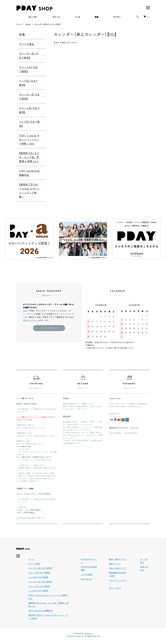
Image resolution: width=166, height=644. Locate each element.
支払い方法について (118, 568)
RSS (111, 588)
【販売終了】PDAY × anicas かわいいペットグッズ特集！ (30, 191)
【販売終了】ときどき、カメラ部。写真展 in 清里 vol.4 (29, 157)
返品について (115, 564)
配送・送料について (118, 559)
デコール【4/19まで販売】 (29, 69)
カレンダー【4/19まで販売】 (29, 55)
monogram (88, 633)
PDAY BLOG (86, 579)
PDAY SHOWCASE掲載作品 (29, 173)
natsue (28, 24)
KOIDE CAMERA (75, 636)
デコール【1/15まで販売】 (29, 110)
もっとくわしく (49, 328)
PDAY (26, 311)
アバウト (117, 17)
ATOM (118, 588)
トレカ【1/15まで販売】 (29, 124)
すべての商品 (27, 44)
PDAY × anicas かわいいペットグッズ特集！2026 (29, 139)
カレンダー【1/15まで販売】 (29, 96)
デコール (56, 17)
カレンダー (33, 17)
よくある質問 (87, 574)
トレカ (77, 17)
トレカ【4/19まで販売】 (29, 83)
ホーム (19, 24)
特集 (97, 17)
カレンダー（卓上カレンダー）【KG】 (47, 24)
